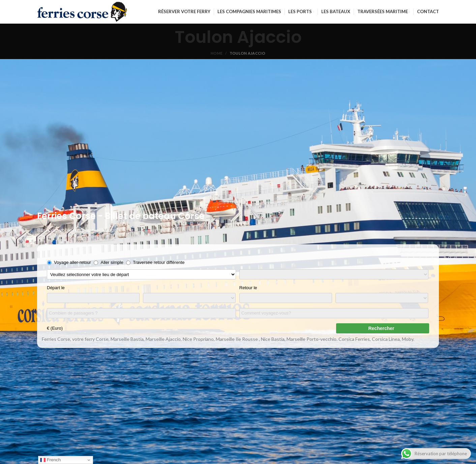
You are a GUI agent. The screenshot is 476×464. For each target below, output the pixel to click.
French (50, 460)
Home (217, 53)
